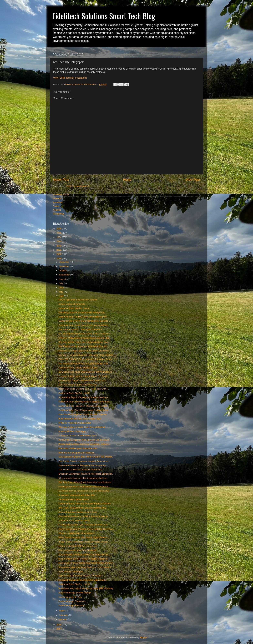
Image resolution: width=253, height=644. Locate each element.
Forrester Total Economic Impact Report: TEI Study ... (84, 376)
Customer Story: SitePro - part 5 (74, 393)
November (64, 266)
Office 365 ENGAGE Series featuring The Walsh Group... (86, 359)
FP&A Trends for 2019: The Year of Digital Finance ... (84, 537)
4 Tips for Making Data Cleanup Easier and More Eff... (85, 338)
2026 (59, 229)
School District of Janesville (72, 304)
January (63, 619)
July (61, 283)
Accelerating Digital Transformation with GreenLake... (84, 397)
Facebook (58, 202)
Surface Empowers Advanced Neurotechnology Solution (86, 355)
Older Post (193, 180)
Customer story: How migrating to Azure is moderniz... (85, 402)
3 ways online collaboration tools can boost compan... (84, 542)
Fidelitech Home (61, 195)
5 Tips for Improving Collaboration (75, 423)
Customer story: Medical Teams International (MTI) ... (84, 317)
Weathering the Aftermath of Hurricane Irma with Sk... (84, 555)
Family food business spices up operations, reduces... (84, 444)
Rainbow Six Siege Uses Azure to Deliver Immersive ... (85, 351)
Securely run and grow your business (76, 453)
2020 (59, 254)
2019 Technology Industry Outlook (75, 593)
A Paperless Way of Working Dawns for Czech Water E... (86, 567)
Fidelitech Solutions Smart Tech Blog (104, 16)
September (65, 275)
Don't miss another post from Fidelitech (77, 550)
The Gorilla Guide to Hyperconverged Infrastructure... (84, 461)
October (63, 271)
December (64, 262)
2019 (59, 258)
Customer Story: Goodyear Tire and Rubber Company (85, 504)
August (63, 279)
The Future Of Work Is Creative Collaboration (80, 469)
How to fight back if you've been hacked (78, 300)
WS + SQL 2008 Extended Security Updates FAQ (82, 508)
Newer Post (61, 180)
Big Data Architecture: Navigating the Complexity (82, 465)
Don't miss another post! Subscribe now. (78, 385)
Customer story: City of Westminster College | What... (84, 410)
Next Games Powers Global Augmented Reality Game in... (87, 563)
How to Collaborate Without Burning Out (78, 546)
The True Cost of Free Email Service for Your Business (85, 482)
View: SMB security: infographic (70, 78)
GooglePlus (59, 214)
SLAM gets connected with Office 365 (77, 495)
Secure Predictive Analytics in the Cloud (78, 512)
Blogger (144, 637)
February (64, 615)
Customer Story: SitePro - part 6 (74, 308)
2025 (59, 233)
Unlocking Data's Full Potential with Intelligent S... (82, 312)
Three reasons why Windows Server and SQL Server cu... (86, 529)
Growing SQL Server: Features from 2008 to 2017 (83, 380)
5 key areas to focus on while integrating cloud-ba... (83, 478)
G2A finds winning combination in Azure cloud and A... (85, 491)
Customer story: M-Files (70, 597)
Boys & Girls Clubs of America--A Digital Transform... (84, 559)
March (62, 611)
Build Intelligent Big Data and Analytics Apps (80, 419)
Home (127, 180)
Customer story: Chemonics (72, 601)
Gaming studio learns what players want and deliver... (84, 487)
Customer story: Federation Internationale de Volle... (84, 406)
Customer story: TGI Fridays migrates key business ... (85, 321)
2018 (59, 625)
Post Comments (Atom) (78, 186)
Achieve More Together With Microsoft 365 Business (84, 440)
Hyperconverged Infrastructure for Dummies (80, 576)
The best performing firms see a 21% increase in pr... (84, 363)
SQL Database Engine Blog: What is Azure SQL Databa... (86, 457)
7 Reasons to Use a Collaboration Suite (78, 436)
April (62, 296)
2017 (59, 629)
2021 (59, 250)
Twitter (56, 206)
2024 (59, 237)
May (61, 292)
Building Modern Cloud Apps (72, 431)
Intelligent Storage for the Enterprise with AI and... (83, 580)
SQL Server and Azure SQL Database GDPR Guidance (85, 372)
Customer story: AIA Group (72, 605)
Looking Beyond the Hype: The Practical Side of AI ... (84, 525)
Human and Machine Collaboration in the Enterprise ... (85, 334)
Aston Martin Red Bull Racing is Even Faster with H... (84, 389)
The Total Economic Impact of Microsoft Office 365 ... (84, 346)
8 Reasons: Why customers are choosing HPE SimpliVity (86, 588)
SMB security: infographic (71, 571)
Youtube (57, 210)
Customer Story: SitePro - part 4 (74, 520)
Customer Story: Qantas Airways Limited (78, 368)
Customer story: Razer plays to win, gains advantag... (84, 325)
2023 (59, 241)
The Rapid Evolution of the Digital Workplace (80, 329)
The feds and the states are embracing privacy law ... (84, 342)
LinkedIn (57, 198)
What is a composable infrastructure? (77, 533)
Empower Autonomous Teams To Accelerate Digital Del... (86, 474)
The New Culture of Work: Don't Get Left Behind (82, 427)
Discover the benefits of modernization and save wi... (84, 516)
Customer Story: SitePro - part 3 (74, 584)
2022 (59, 246)
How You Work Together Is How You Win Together (83, 414)
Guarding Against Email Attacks (74, 499)
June (62, 287)
